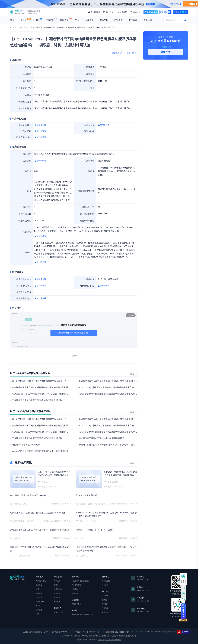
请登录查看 (41, 125)
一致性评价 (40, 602)
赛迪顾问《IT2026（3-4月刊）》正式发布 (95, 530)
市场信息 (39, 598)
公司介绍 (105, 596)
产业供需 (118, 20)
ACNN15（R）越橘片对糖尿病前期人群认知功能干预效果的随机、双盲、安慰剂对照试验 (53, 394)
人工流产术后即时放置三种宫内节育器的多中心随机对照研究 (40, 451)
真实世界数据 (76, 604)
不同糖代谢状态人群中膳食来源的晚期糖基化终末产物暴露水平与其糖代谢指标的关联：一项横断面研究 (126, 381)
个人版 (24, 20)
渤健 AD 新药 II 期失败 (87, 495)
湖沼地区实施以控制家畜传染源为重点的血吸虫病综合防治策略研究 (110, 445)
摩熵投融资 (58, 593)
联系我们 (105, 600)
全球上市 (39, 589)
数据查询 (133, 20)
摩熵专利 (57, 585)
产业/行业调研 (77, 585)
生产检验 (39, 610)
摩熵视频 (104, 20)
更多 (133, 374)
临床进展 (24, 27)
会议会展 (89, 20)
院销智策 (50, 20)
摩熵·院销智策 (41, 581)
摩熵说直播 (106, 581)
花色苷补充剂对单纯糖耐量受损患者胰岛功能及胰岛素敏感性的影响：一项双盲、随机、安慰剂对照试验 (126, 394)
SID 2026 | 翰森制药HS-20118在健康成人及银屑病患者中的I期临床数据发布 (121, 475)
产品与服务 (106, 608)
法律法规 (101, 640)
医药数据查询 (183, 611)
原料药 (38, 606)
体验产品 (166, 52)
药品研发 (39, 585)
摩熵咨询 (64, 20)
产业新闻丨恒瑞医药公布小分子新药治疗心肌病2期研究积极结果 (40, 530)
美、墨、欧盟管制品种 (113, 640)
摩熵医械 (57, 602)
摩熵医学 (57, 581)
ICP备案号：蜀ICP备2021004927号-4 (87, 632)
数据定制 (75, 589)
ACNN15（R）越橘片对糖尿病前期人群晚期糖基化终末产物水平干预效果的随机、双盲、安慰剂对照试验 (127, 387)
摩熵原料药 (58, 589)
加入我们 (105, 604)
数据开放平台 (151, 12)
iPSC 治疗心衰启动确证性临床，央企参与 (29, 495)
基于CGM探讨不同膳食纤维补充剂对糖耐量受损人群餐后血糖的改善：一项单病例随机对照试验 (56, 381)
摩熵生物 (57, 598)
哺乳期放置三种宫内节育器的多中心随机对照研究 (101, 438)
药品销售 (39, 593)
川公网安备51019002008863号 (118, 632)
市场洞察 (75, 593)
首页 (12, 20)
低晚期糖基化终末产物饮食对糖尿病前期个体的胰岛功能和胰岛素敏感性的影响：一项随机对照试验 (58, 387)
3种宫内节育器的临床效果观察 (26, 445)
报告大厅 (105, 585)
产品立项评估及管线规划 (80, 581)
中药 (37, 614)
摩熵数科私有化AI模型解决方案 (83, 615)
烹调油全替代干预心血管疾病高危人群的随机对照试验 (37, 400)
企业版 (36, 20)
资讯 (77, 20)
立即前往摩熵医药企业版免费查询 (74, 333)
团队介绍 (105, 612)
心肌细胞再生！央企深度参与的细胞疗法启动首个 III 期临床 (38, 513)
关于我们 (148, 20)
